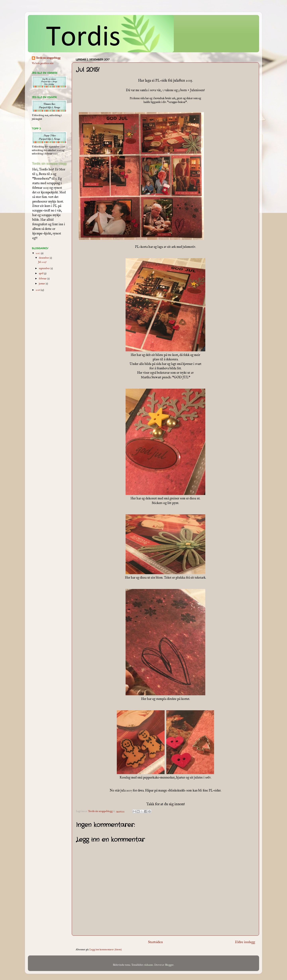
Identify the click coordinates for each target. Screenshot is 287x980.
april (41, 274)
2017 (38, 253)
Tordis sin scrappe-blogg (49, 163)
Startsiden (155, 942)
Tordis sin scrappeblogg (48, 58)
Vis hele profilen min (43, 63)
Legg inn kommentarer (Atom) (106, 950)
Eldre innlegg (245, 942)
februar (43, 279)
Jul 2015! (42, 262)
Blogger (169, 965)
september (45, 269)
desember (44, 258)
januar (42, 284)
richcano (149, 965)
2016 (38, 290)
